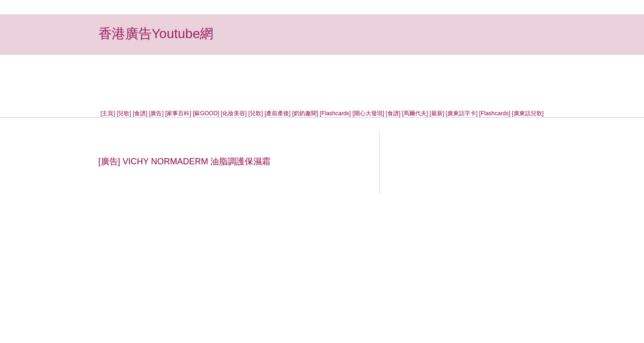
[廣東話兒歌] (528, 113)
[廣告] (156, 113)
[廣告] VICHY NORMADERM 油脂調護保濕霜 (185, 161)
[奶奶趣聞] (305, 113)
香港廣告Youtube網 (156, 34)
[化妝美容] (234, 113)
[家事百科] (178, 113)
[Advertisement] (322, 76)
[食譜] (140, 113)
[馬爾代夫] (415, 113)
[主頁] (108, 113)
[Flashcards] (335, 113)
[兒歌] (124, 113)
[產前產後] (278, 113)
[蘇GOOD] (206, 113)
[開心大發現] (369, 113)
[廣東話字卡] (462, 113)
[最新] (437, 113)
